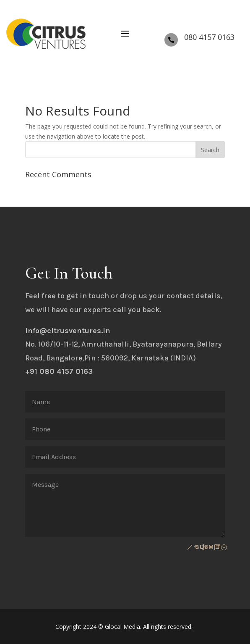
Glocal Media (122, 627)
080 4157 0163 (209, 37)
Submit (208, 547)
